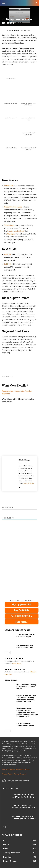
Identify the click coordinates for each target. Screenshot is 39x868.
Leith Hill (8, 254)
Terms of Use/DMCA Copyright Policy (16, 769)
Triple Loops (9, 225)
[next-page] (9, 653)
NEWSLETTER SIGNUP (15, 669)
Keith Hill (8, 264)
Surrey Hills (9, 186)
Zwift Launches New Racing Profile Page (25, 646)
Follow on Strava (29, 483)
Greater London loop (15, 231)
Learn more (16, 664)
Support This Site (14, 659)
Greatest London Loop (13, 207)
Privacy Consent (20, 774)
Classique (11, 234)
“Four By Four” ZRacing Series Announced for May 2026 (26, 687)
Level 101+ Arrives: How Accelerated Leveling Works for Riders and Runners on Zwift (26, 699)
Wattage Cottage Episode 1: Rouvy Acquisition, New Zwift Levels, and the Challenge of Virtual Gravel (27, 713)
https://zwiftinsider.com (25, 463)
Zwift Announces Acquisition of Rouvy (25, 724)
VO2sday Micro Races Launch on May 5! (26, 635)
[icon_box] (15, 781)
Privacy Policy (7, 774)
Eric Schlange (14, 31)
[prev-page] (6, 653)
